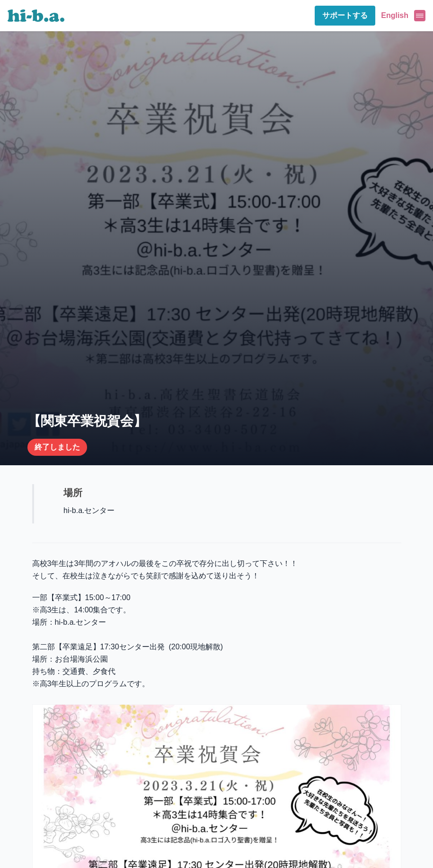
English (395, 15)
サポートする (345, 15)
